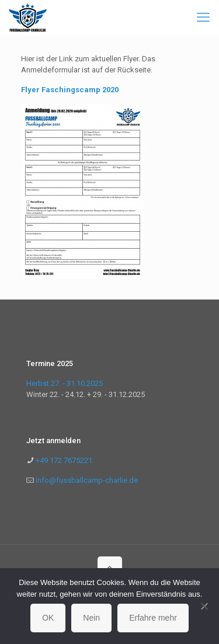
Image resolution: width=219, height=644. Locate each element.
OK (48, 618)
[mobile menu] (203, 18)
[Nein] (204, 606)
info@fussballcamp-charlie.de (87, 480)
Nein (91, 618)
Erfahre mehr (153, 618)
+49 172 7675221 (63, 460)
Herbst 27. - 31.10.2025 (65, 383)
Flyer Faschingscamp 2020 (70, 90)
